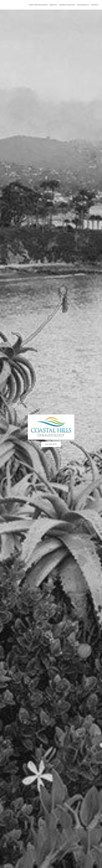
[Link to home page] (51, 427)
